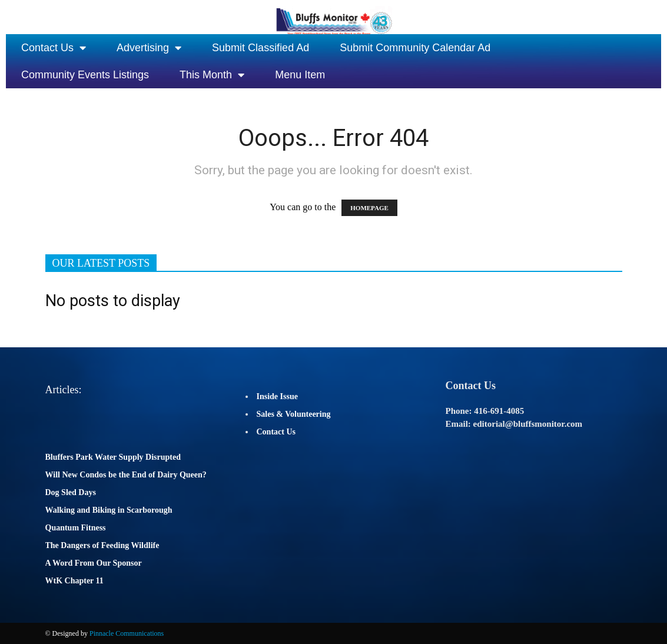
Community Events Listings (85, 75)
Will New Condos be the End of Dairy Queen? (126, 475)
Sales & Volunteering (294, 414)
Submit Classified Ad (261, 48)
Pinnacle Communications (127, 633)
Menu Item (300, 75)
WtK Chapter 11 (74, 581)
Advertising (149, 48)
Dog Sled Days (71, 492)
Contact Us (54, 48)
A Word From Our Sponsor (94, 563)
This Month (212, 75)
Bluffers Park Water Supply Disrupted (113, 457)
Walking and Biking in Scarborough (109, 510)
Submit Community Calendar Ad (415, 48)
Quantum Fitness (76, 528)
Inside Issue (277, 396)
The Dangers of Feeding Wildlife (102, 545)
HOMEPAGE (369, 208)
